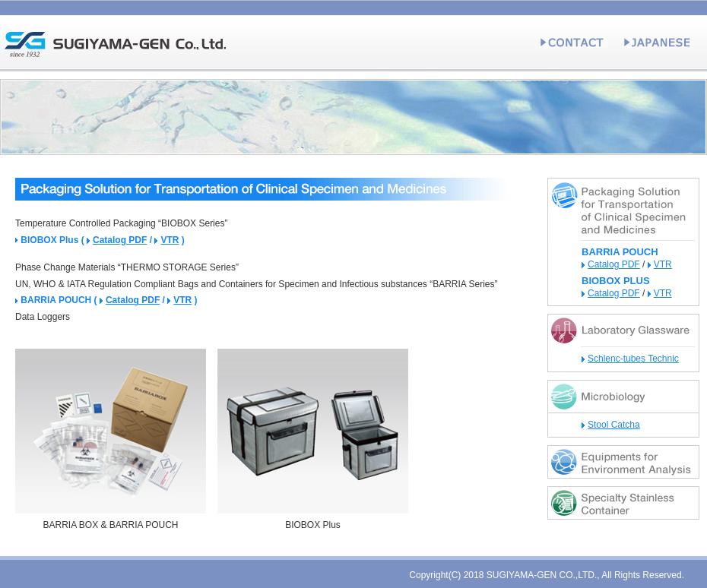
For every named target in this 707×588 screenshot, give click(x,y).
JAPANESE (658, 42)
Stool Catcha (614, 425)
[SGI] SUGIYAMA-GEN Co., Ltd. (114, 42)
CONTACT (574, 42)
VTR (170, 240)
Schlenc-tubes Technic (633, 359)
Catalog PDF (120, 240)
